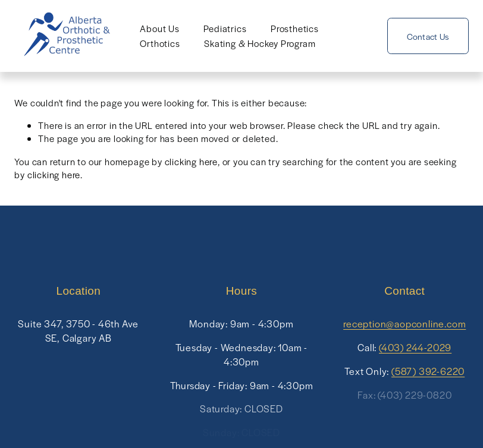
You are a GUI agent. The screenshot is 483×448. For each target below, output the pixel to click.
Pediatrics (225, 28)
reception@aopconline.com (404, 324)
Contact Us (428, 36)
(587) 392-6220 (428, 371)
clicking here (191, 161)
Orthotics (160, 43)
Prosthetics (295, 28)
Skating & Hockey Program (260, 43)
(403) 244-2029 (415, 347)
